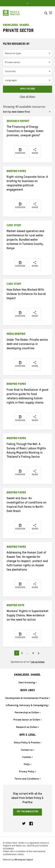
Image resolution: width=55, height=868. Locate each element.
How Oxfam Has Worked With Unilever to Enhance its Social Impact (26, 294)
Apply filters (27, 89)
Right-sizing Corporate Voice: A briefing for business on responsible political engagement (27, 184)
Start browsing (27, 682)
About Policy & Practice (27, 743)
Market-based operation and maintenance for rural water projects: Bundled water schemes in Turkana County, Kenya (25, 240)
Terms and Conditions (27, 779)
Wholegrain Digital (24, 860)
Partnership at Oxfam (27, 713)
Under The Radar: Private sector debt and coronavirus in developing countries (27, 345)
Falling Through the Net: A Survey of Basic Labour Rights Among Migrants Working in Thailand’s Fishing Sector (26, 451)
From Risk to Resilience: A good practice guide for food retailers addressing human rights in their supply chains (27, 397)
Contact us (27, 750)
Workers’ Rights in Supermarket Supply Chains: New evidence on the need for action (27, 616)
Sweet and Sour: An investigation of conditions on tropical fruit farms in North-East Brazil (26, 505)
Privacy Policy (27, 772)
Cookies (27, 757)
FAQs (27, 764)
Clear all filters (27, 97)
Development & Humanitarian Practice (27, 698)
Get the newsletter (27, 812)
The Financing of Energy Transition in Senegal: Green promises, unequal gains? (25, 132)
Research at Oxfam (27, 727)
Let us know (38, 662)
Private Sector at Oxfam (27, 720)
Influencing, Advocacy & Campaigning (27, 705)
